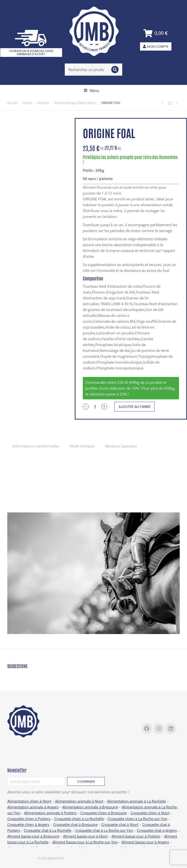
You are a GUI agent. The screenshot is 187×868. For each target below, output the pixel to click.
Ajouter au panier (135, 407)
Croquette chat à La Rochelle (48, 830)
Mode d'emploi (82, 446)
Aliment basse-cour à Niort (85, 836)
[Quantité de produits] (95, 407)
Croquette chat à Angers (157, 830)
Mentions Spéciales (121, 446)
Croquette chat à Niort (120, 824)
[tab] (36, 446)
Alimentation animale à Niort (79, 801)
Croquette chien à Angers (28, 824)
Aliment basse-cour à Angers (145, 842)
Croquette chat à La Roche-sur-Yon (104, 830)
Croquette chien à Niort (150, 813)
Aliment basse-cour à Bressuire (33, 836)
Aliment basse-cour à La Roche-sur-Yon (85, 842)
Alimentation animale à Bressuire (90, 807)
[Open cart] (156, 33)
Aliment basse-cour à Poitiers (136, 836)
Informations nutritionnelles (36, 446)
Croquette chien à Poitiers (29, 819)
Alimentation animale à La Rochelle (136, 801)
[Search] (115, 70)
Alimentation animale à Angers (33, 807)
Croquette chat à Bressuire (75, 824)
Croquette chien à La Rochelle (79, 819)
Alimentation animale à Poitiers (50, 813)
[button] (92, 90)
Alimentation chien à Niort (29, 801)
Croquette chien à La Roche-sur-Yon (137, 819)
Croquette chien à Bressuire (103, 813)
